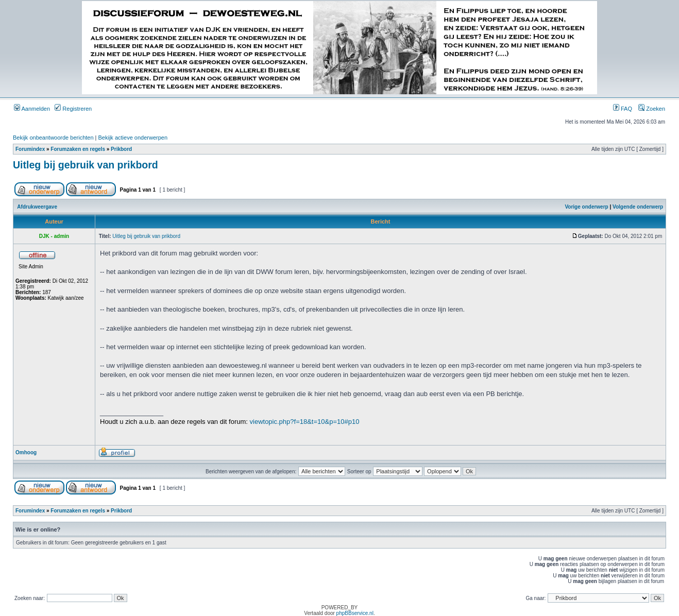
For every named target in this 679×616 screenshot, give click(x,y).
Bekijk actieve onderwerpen (133, 138)
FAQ (623, 109)
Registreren (73, 109)
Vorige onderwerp (586, 207)
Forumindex (30, 149)
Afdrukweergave (37, 207)
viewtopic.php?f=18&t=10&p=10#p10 (305, 422)
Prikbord (121, 149)
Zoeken (652, 109)
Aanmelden (32, 109)
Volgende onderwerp (638, 207)
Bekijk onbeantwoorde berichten (53, 138)
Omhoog (26, 452)
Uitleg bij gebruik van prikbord (86, 165)
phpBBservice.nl (355, 613)
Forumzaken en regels (78, 149)
